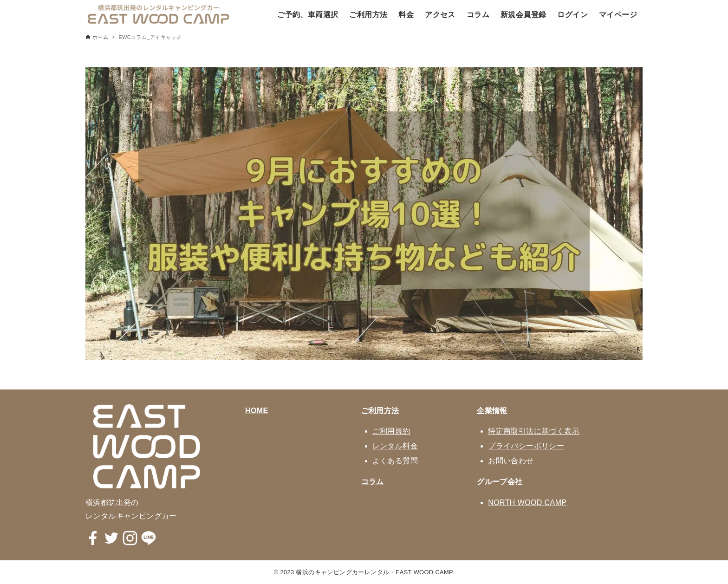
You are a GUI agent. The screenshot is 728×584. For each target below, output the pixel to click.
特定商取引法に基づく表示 (534, 431)
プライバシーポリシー (526, 446)
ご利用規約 (391, 431)
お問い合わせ (511, 461)
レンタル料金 (395, 446)
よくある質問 (395, 461)
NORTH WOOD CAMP (527, 503)
